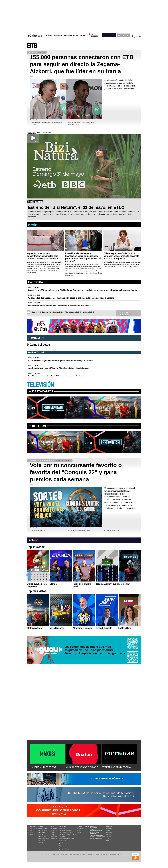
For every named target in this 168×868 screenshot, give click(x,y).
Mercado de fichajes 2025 (66, 838)
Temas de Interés (97, 835)
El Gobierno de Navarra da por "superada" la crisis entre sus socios (59, 306)
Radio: (41, 826)
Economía (54, 830)
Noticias (49, 35)
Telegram (109, 835)
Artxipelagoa (42, 844)
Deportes (58, 35)
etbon (41, 426)
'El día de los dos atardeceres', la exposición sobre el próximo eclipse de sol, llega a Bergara (71, 298)
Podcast (41, 842)
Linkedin (108, 837)
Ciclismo (61, 844)
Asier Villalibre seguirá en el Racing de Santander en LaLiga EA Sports (60, 361)
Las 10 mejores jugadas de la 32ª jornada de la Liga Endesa (56, 376)
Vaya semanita (32, 834)
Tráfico (93, 829)
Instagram (109, 833)
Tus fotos (123, 312)
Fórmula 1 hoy (63, 836)
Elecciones (95, 832)
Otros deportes (63, 848)
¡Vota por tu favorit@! (38, 530)
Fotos (78, 830)
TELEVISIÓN (40, 385)
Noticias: (54, 826)
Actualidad (54, 828)
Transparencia (105, 855)
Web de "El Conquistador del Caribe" (79, 530)
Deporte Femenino (64, 840)
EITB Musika (42, 836)
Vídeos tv (31, 832)
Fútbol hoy (62, 828)
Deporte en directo (64, 850)
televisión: (32, 826)
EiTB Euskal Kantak (44, 838)
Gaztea (41, 834)
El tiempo (94, 828)
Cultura (53, 834)
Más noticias (36, 282)
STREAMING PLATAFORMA (116, 767)
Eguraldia (54, 838)
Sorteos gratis (96, 831)
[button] (84, 420)
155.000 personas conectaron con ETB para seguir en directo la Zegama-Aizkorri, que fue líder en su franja (82, 64)
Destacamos (43, 391)
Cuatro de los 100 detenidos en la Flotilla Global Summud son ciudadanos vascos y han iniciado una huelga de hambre (83, 290)
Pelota (61, 842)
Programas (42, 840)
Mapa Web (120, 855)
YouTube (109, 839)
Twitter (108, 831)
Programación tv (33, 828)
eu (137, 36)
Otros (82, 35)
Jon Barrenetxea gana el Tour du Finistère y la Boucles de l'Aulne (58, 368)
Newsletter (109, 826)
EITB (32, 46)
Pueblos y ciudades (98, 837)
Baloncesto (62, 846)
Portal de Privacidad (58, 855)
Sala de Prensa (96, 839)
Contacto (113, 855)
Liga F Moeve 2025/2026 (66, 832)
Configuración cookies (93, 855)
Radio (76, 35)
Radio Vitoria (42, 832)
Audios (79, 832)
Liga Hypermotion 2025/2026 (67, 834)
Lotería (93, 834)
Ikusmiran (54, 836)
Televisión (67, 35)
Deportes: (63, 826)
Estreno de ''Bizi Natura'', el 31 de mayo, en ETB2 (76, 207)
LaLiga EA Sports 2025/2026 (67, 830)
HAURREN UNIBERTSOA (43, 767)
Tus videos (123, 315)
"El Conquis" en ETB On (111, 530)
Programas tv (32, 830)
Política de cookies (79, 855)
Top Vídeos (80, 828)
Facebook (109, 828)
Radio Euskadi (43, 830)
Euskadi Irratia (43, 828)
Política (53, 832)
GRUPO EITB (123, 35)
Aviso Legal (69, 855)
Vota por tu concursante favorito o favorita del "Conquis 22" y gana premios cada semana (76, 472)
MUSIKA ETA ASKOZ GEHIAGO (82, 767)
